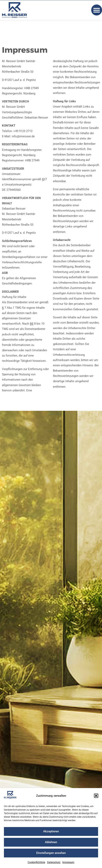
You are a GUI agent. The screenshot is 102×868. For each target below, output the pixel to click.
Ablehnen (51, 842)
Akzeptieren (51, 831)
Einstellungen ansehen (51, 853)
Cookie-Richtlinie (36, 862)
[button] (96, 796)
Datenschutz (54, 862)
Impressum (68, 862)
